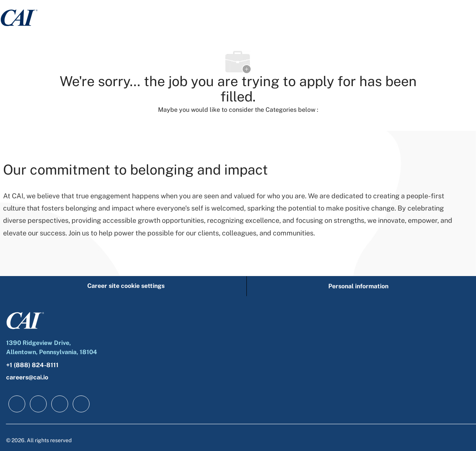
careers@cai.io (27, 377)
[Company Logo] (19, 17)
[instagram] (81, 404)
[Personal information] (358, 286)
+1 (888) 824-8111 (32, 365)
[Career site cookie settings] (126, 286)
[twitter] (60, 404)
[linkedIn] (38, 404)
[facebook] (17, 404)
